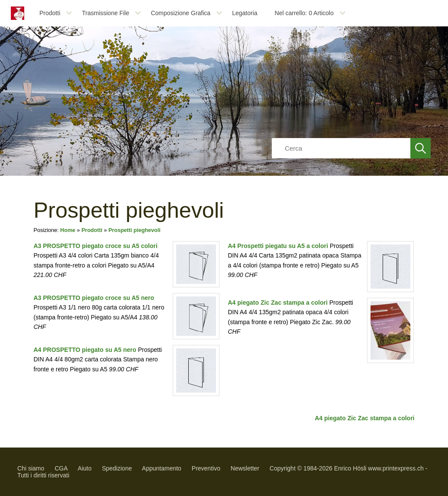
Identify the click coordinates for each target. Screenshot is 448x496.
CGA (61, 468)
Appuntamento (162, 468)
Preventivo (206, 468)
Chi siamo (31, 468)
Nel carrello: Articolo (304, 13)
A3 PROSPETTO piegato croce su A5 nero (94, 298)
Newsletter (245, 468)
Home (68, 230)
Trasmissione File (105, 13)
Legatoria (245, 13)
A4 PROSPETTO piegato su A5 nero (85, 350)
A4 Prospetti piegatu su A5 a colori (278, 246)
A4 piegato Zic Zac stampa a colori (278, 303)
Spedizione (117, 468)
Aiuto (85, 468)
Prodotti (50, 13)
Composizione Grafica (180, 13)
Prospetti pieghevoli (134, 230)
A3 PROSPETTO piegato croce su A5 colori (96, 246)
